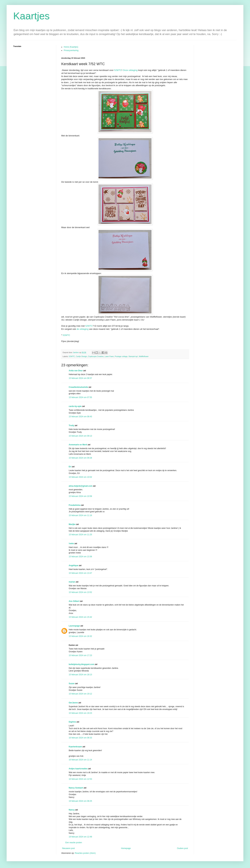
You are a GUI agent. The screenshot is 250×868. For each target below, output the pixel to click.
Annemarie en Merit (78, 445)
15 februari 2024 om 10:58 (80, 496)
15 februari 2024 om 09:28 (80, 458)
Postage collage (121, 356)
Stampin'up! (133, 356)
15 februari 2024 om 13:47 (80, 573)
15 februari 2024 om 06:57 (80, 378)
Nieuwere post (68, 848)
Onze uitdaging (130, 70)
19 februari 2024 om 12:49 (80, 837)
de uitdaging (82, 329)
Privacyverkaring (71, 50)
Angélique (74, 565)
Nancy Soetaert (76, 788)
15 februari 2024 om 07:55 (80, 397)
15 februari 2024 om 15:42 (80, 617)
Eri (70, 467)
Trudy (71, 425)
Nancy (72, 810)
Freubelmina (75, 505)
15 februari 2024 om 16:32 (80, 636)
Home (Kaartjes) (71, 47)
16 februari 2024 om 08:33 (80, 738)
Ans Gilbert (74, 601)
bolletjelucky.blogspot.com (81, 664)
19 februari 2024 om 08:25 (80, 801)
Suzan (72, 684)
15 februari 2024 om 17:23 (80, 655)
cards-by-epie (75, 406)
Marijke (72, 524)
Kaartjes (31, 16)
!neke (71, 544)
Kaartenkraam (75, 747)
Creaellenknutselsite (78, 387)
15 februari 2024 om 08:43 (80, 417)
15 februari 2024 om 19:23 (80, 713)
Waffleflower (144, 356)
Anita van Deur (76, 371)
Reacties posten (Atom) (85, 853)
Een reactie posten (74, 843)
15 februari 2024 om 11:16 (80, 515)
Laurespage (74, 626)
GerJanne (73, 703)
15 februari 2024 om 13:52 (80, 592)
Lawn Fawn (109, 356)
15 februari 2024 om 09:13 (80, 436)
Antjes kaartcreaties (78, 769)
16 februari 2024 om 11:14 (80, 760)
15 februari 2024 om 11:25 (80, 535)
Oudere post (182, 848)
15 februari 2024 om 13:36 (80, 557)
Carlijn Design (81, 356)
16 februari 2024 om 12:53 (80, 779)
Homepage (126, 848)
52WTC (118, 70)
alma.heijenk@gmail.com (81, 486)
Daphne (72, 722)
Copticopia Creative (96, 356)
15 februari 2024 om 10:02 (80, 477)
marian (72, 582)
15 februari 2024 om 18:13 (80, 675)
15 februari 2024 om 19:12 (80, 694)
